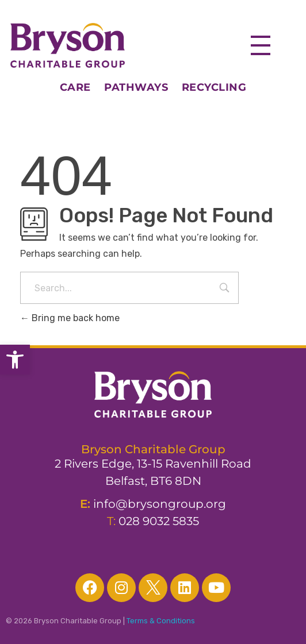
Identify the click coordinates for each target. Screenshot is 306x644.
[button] (15, 360)
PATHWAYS (136, 87)
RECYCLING (214, 87)
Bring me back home (70, 318)
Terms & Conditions (161, 621)
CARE (82, 87)
